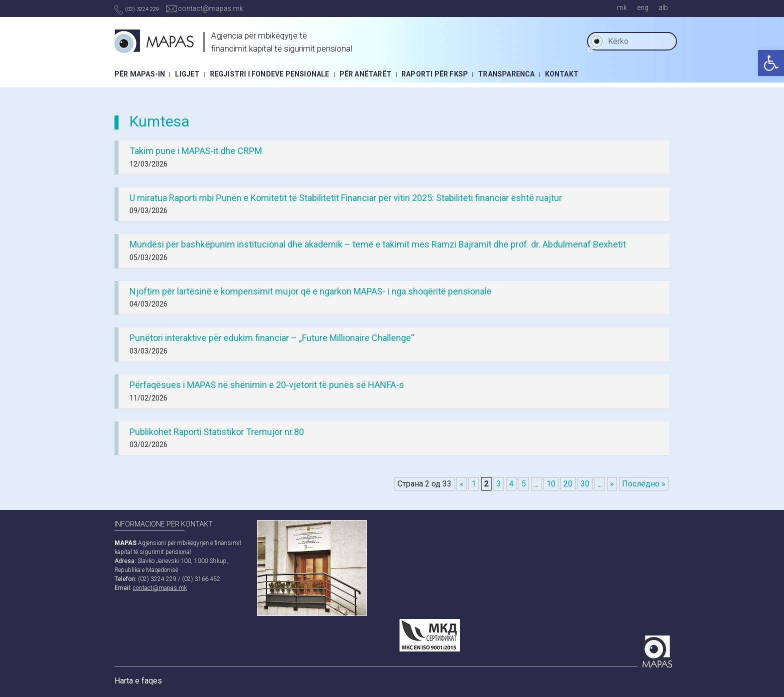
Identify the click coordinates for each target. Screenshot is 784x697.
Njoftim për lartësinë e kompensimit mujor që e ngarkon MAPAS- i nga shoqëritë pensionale (310, 291)
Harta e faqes (138, 681)
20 (568, 484)
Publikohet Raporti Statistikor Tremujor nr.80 (217, 432)
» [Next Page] (612, 484)
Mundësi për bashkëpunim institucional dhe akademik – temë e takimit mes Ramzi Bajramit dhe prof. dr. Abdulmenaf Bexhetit (378, 244)
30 (585, 484)
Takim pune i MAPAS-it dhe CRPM (196, 151)
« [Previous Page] (461, 484)
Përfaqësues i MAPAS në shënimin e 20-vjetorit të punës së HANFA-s (267, 385)
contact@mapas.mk (204, 8)
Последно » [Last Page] (644, 484)
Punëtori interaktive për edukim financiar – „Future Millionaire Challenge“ (272, 338)
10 (551, 484)
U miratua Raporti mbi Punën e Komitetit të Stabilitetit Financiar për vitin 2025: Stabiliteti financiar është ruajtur (346, 198)
